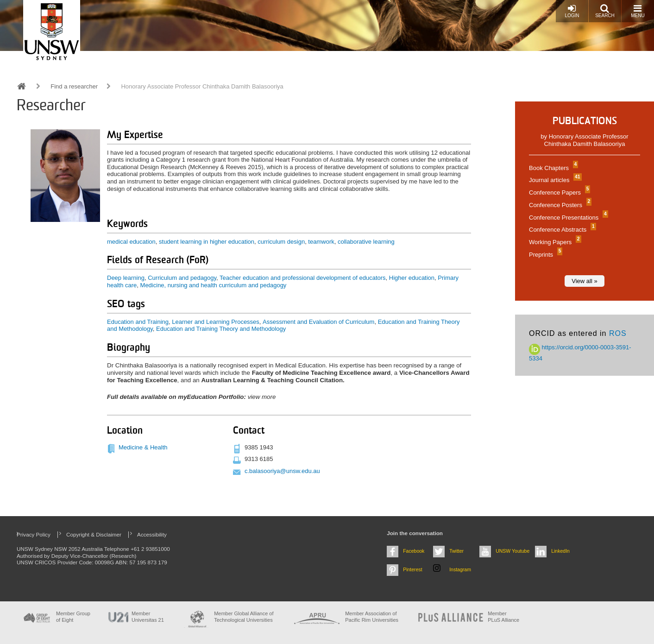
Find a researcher (74, 86)
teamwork (321, 242)
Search (605, 11)
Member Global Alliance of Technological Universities (244, 616)
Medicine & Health (143, 447)
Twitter (456, 551)
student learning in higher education (207, 242)
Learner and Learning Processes (216, 322)
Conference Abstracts (561, 230)
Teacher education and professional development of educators (302, 278)
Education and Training (138, 322)
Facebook (414, 551)
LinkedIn (560, 551)
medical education (131, 242)
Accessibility (152, 534)
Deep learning (126, 278)
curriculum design (281, 242)
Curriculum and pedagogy (182, 278)
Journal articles (554, 180)
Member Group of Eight (73, 616)
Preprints (544, 255)
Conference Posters (559, 205)
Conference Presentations (567, 218)
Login (572, 11)
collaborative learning (366, 242)
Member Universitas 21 (148, 616)
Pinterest (413, 569)
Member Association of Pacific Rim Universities (372, 616)
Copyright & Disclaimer (94, 534)
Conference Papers (558, 193)
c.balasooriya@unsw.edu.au (282, 471)
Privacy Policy (34, 534)
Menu (638, 11)
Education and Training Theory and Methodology (221, 329)
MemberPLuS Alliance (503, 616)
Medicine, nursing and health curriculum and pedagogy (214, 285)
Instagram (460, 569)
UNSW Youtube (513, 551)
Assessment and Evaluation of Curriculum (318, 322)
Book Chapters (552, 168)
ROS (618, 333)
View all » (584, 281)
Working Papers (554, 242)
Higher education (412, 278)
